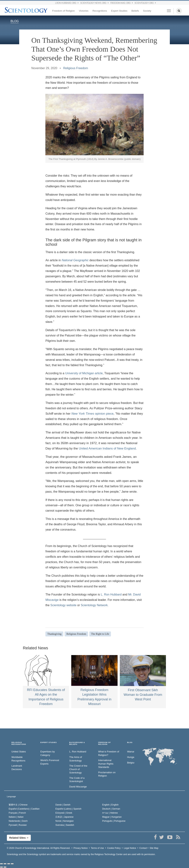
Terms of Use (97, 848)
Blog (130, 743)
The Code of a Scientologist (77, 780)
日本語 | (64, 817)
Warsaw (131, 752)
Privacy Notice (81, 848)
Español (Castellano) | (24, 809)
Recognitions (100, 11)
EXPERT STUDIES (49, 743)
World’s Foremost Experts (50, 762)
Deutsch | (111, 809)
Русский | (18, 825)
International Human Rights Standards (106, 764)
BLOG (15, 21)
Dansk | (63, 805)
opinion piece (92, 414)
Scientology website (63, 605)
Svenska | (65, 825)
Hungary (131, 757)
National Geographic (75, 260)
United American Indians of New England (107, 448)
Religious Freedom (76, 68)
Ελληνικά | (64, 813)
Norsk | (65, 821)
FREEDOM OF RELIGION (104, 743)
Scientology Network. (94, 605)
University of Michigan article (84, 373)
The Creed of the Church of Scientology (78, 769)
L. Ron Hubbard (111, 594)
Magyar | (112, 817)
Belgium (131, 763)
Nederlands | (18, 821)
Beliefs (135, 11)
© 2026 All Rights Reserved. (39, 848)
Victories (84, 11)
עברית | (110, 813)
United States (19, 752)
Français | (17, 813)
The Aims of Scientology (76, 759)
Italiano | (16, 817)
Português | (114, 821)
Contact (143, 848)
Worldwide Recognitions (18, 759)
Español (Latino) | (68, 809)
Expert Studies (119, 11)
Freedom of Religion (63, 11)
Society (147, 11)
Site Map (154, 848)
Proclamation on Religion (107, 774)
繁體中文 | (18, 805)
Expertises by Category (48, 753)
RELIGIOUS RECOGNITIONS (19, 743)
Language (11, 796)
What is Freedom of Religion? (109, 753)
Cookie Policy (114, 848)
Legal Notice (130, 848)
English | (110, 805)
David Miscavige (78, 787)
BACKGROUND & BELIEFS (77, 743)
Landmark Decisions (17, 768)
